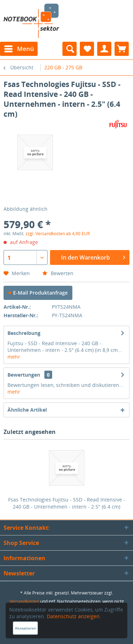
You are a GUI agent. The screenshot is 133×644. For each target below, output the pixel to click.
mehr (14, 357)
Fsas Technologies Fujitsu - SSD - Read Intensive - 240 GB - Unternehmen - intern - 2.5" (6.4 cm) (67, 503)
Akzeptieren (25, 628)
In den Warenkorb (93, 257)
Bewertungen (24, 375)
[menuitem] (19, 49)
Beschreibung (24, 333)
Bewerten (58, 273)
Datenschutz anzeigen (73, 616)
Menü (19, 48)
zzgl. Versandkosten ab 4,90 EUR (58, 234)
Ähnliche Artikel (27, 410)
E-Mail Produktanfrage (38, 293)
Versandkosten (24, 601)
